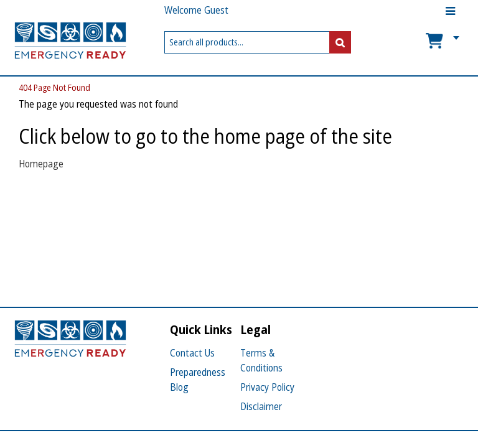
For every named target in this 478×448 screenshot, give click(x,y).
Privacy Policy (267, 387)
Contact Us (192, 353)
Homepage (41, 164)
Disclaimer (261, 406)
